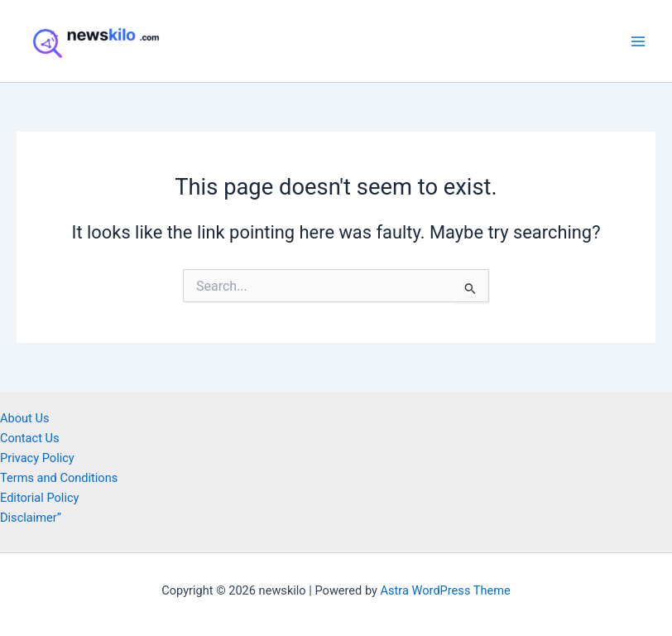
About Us (24, 418)
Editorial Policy (39, 498)
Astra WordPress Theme (446, 590)
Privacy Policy (37, 458)
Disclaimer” (31, 518)
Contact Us (30, 438)
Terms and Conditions (59, 478)
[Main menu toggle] (638, 41)
